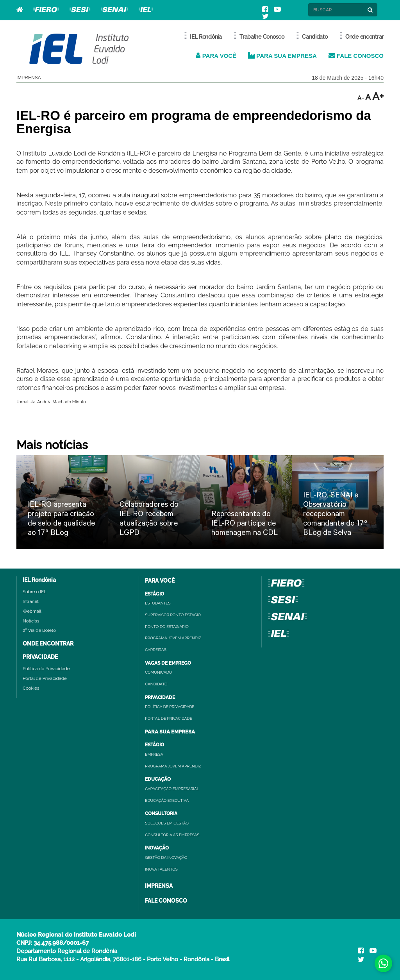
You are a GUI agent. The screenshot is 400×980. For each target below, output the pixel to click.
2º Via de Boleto (39, 630)
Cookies (31, 688)
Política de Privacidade (46, 669)
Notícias (31, 621)
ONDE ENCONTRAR (48, 643)
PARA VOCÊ (216, 56)
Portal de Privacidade (45, 678)
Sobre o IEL (35, 592)
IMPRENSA (159, 886)
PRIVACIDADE (40, 657)
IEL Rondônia (39, 580)
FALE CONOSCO (356, 56)
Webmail (32, 611)
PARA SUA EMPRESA (282, 56)
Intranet (31, 601)
